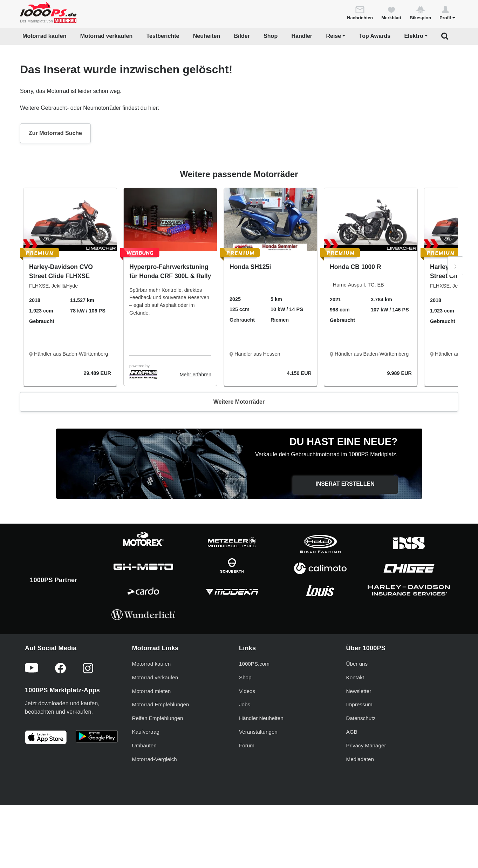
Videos (247, 691)
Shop (271, 36)
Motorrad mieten (152, 691)
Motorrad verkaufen (106, 36)
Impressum (359, 704)
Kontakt (355, 677)
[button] (447, 13)
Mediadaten (360, 759)
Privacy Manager (366, 745)
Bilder (242, 36)
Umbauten (144, 745)
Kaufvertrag (146, 732)
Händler (302, 36)
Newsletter (359, 691)
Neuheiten (207, 36)
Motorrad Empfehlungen (161, 704)
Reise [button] (333, 36)
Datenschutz (361, 718)
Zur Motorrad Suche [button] (55, 133)
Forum (247, 745)
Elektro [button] (414, 36)
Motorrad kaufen (44, 36)
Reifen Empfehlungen (158, 718)
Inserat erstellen (345, 484)
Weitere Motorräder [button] (239, 402)
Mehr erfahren (196, 375)
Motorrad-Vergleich (155, 759)
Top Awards (375, 36)
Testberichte (163, 36)
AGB (352, 732)
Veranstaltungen (258, 732)
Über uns (357, 664)
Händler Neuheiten (261, 718)
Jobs (245, 704)
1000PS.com (254, 664)
